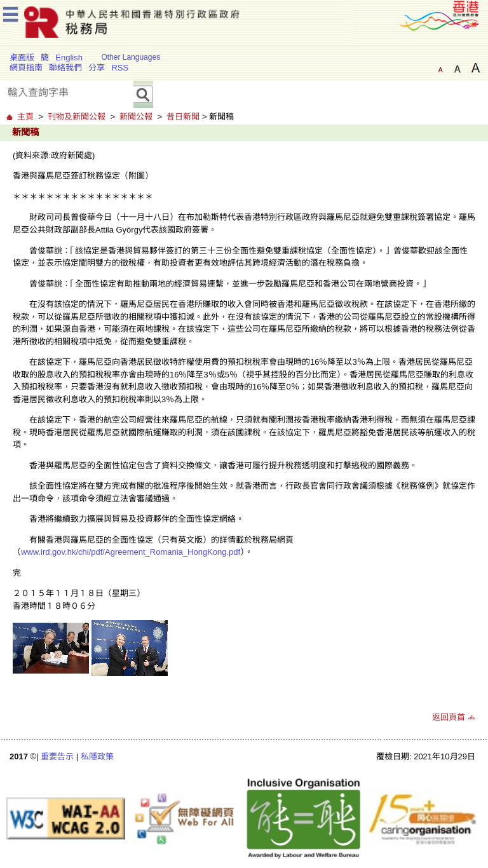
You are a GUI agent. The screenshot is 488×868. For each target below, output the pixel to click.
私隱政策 (97, 756)
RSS (120, 68)
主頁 (25, 117)
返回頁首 (449, 717)
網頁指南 (26, 68)
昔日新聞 (183, 117)
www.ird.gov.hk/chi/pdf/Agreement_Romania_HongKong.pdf (131, 552)
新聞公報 (136, 117)
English (69, 58)
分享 (97, 68)
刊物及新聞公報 (77, 117)
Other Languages (131, 57)
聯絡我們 (65, 68)
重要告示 (57, 756)
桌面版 (22, 58)
